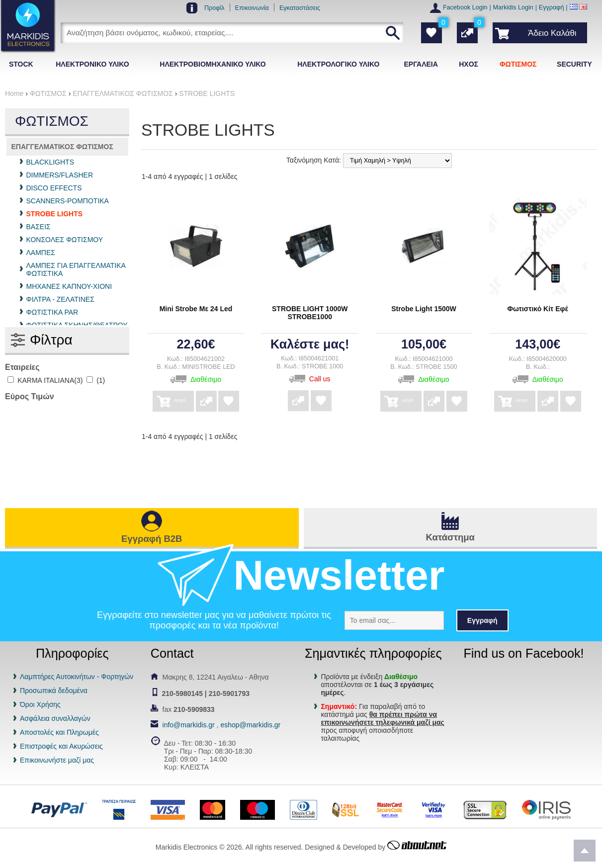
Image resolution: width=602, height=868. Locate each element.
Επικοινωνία (252, 8)
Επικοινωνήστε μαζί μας (57, 760)
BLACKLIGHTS (50, 162)
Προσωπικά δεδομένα (54, 691)
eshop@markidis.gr (250, 725)
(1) (96, 380)
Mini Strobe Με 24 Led (196, 309)
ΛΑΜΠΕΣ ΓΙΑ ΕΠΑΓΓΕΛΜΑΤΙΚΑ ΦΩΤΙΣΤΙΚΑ (76, 269)
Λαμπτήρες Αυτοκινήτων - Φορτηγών (77, 677)
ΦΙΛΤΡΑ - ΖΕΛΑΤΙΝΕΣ (60, 299)
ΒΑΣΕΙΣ (39, 227)
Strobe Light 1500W (424, 309)
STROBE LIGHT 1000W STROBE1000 (310, 313)
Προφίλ (215, 8)
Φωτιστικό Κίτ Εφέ (538, 309)
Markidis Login (513, 7)
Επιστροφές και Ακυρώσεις (61, 746)
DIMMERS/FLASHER (60, 175)
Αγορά (195, 398)
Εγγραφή (552, 7)
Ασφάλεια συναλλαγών (55, 718)
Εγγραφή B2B (152, 539)
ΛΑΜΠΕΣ (41, 253)
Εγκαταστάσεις (300, 8)
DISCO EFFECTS (54, 188)
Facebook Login (465, 7)
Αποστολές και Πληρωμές (59, 732)
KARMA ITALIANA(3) (45, 380)
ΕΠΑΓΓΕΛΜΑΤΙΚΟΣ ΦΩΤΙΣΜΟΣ (62, 147)
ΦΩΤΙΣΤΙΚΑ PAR (52, 312)
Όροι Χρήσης (40, 704)
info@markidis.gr (189, 725)
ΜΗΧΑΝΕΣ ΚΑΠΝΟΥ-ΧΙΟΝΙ (69, 286)
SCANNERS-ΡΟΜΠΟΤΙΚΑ (68, 201)
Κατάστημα (450, 537)
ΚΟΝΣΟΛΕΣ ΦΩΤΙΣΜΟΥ (65, 240)
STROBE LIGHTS (55, 214)
